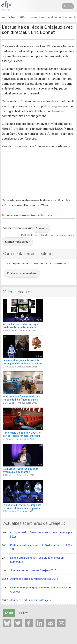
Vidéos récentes (18, 292)
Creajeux (41, 228)
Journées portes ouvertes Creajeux (27, 600)
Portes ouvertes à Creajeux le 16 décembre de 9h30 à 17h (37, 547)
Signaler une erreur (17, 242)
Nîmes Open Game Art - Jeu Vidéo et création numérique (33, 560)
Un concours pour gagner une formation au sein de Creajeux (36, 590)
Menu (68, 6)
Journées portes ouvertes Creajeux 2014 (30, 579)
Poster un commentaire (22, 273)
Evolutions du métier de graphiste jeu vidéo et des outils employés (22, 507)
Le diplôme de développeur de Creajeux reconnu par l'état (37, 535)
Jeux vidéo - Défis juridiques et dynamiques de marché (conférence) (21, 472)
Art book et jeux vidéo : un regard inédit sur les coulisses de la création (22, 327)
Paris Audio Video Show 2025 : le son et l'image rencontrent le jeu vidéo (22, 436)
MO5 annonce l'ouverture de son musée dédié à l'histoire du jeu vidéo (21, 400)
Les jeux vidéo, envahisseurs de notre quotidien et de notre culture (22, 362)
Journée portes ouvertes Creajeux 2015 (29, 571)
